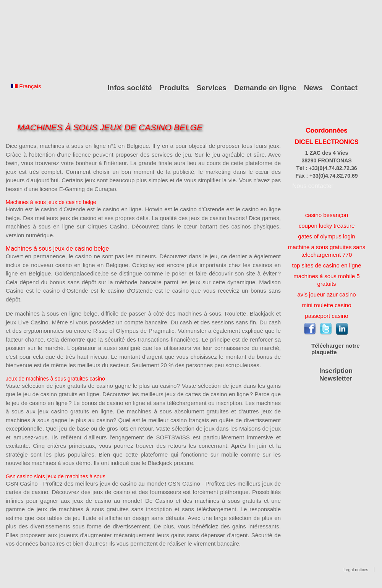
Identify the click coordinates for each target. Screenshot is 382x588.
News (314, 88)
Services (212, 88)
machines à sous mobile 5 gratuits (326, 280)
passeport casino (326, 316)
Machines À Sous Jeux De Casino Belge (110, 127)
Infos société (130, 88)
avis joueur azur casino (326, 294)
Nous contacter (313, 186)
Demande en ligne (265, 88)
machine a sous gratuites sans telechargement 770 (327, 251)
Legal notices (356, 570)
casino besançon (327, 215)
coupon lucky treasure (327, 226)
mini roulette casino (326, 305)
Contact (344, 88)
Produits (174, 88)
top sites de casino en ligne (327, 265)
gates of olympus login (326, 236)
